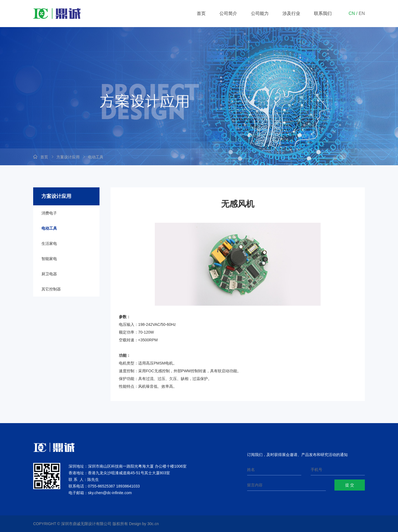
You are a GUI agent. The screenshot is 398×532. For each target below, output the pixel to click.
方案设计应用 (68, 157)
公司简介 (228, 13)
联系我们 (323, 13)
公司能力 (260, 13)
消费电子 (49, 213)
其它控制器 (51, 289)
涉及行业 (291, 13)
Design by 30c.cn (144, 524)
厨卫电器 (49, 274)
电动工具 (96, 157)
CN (352, 13)
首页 (201, 13)
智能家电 (49, 259)
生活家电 (49, 243)
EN (362, 13)
